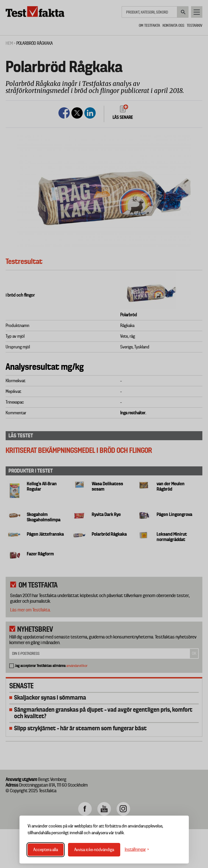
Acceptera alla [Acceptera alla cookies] (46, 850)
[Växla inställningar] (137, 850)
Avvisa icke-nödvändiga (94, 850)
